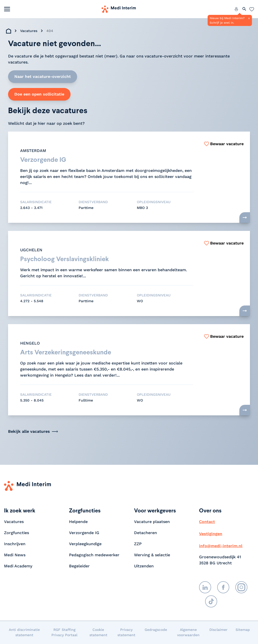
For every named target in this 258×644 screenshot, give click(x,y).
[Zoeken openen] (244, 9)
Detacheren (146, 533)
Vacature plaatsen (152, 522)
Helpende (78, 522)
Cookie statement (98, 633)
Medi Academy (19, 566)
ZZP (138, 544)
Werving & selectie (152, 555)
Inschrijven (15, 544)
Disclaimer (218, 630)
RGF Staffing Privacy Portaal (64, 633)
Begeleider (79, 566)
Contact (207, 522)
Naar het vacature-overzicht (43, 76)
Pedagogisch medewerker (94, 555)
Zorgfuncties (17, 533)
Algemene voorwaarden (188, 633)
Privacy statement (126, 633)
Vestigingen (211, 534)
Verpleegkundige (85, 544)
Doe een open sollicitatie (39, 94)
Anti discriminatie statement (24, 633)
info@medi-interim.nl (221, 546)
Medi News (15, 555)
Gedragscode (156, 630)
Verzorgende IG (84, 533)
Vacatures (29, 31)
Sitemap (243, 630)
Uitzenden (144, 566)
